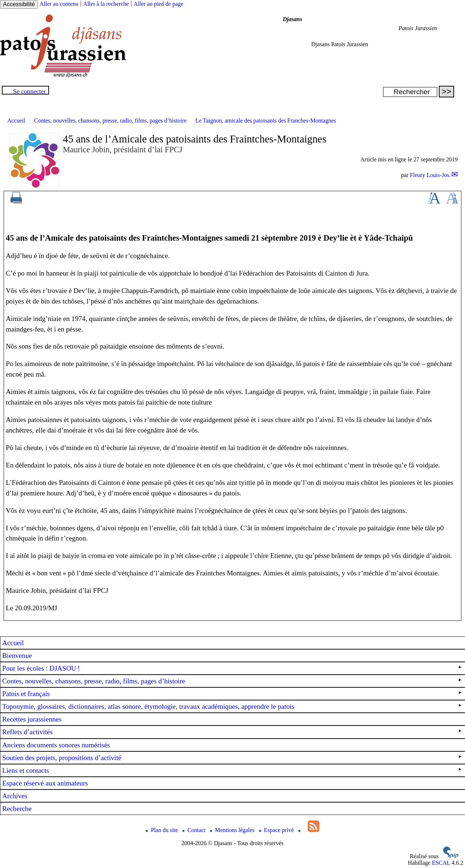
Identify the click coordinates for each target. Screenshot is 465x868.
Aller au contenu (59, 4)
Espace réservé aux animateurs (45, 783)
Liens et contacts (232, 770)
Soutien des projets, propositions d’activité (232, 758)
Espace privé (277, 830)
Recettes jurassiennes (32, 719)
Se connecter (29, 91)
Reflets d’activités (232, 732)
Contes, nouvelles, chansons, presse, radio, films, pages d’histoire (110, 120)
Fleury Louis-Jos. (430, 175)
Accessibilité (19, 4)
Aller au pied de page (159, 4)
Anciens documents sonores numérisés (56, 745)
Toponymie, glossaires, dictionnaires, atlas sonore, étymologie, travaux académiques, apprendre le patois (232, 706)
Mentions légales (233, 830)
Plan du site (163, 830)
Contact (195, 830)
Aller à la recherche (106, 4)
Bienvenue (17, 656)
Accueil (16, 120)
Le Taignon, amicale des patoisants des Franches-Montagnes (266, 120)
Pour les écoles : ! (232, 668)
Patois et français (232, 694)
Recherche (17, 809)
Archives (15, 796)
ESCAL (441, 863)
